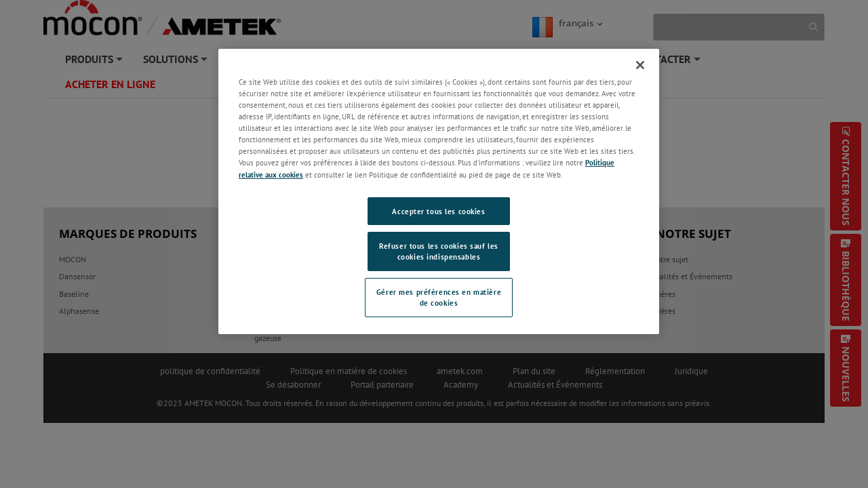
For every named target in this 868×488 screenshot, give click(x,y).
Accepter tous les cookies (438, 211)
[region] (439, 191)
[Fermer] (640, 65)
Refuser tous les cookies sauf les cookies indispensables (439, 251)
